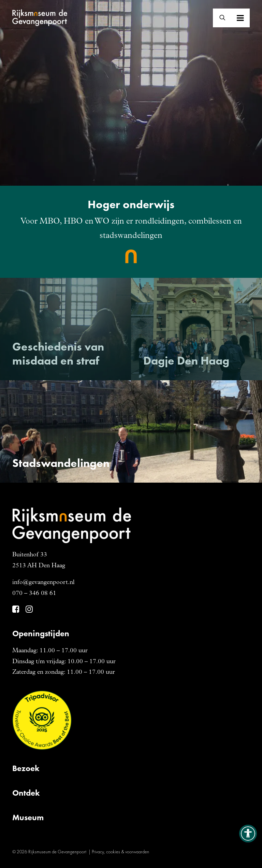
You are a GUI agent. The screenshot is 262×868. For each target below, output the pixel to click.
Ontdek (26, 793)
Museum (28, 817)
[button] (250, 18)
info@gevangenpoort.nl (43, 583)
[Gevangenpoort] (40, 18)
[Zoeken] (219, 18)
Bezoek (26, 768)
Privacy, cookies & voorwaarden (120, 852)
